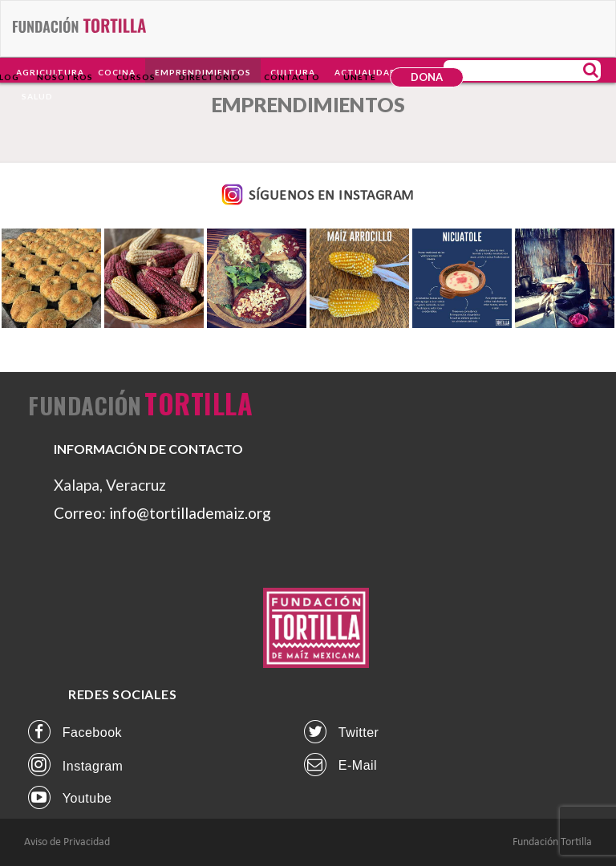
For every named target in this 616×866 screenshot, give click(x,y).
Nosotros (65, 77)
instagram (75, 765)
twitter (341, 732)
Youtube (70, 797)
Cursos (136, 77)
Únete (360, 77)
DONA (427, 77)
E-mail (340, 765)
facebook (75, 732)
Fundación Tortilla (552, 842)
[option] (51, 278)
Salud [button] (37, 96)
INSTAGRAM (375, 196)
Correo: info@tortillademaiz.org (162, 513)
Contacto (292, 77)
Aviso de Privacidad (67, 842)
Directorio (210, 77)
